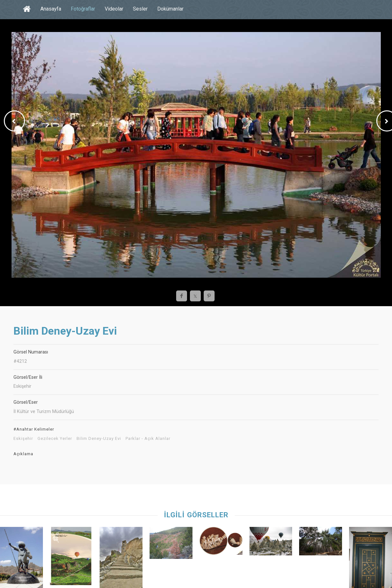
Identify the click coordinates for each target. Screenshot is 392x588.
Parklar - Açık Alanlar (148, 439)
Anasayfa (51, 9)
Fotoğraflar (83, 9)
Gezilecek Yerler (55, 439)
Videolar (114, 9)
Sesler (140, 9)
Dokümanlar (170, 9)
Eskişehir (23, 439)
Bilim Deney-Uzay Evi (99, 439)
